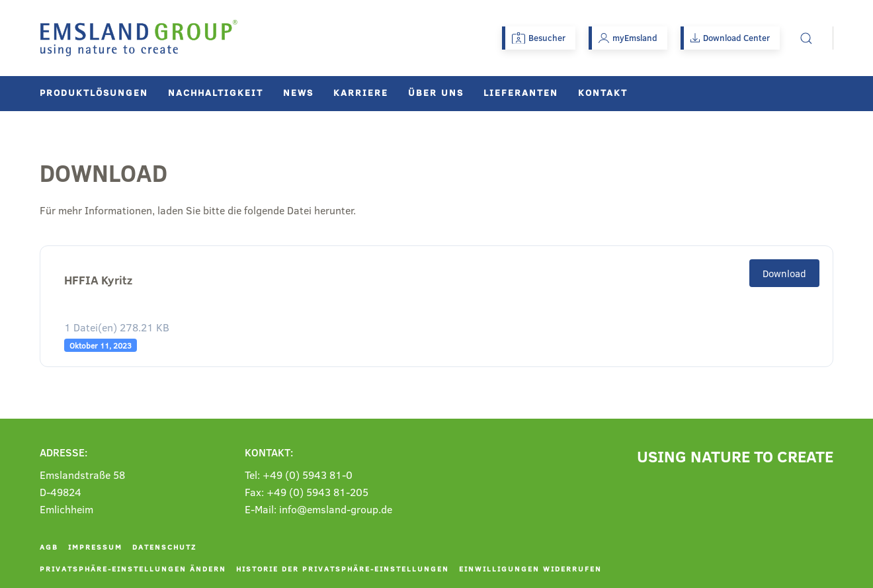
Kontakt (603, 92)
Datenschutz (164, 547)
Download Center (730, 38)
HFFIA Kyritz (98, 280)
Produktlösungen (94, 92)
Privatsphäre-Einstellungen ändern (133, 568)
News (298, 92)
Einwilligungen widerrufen (530, 568)
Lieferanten (521, 92)
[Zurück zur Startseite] (139, 38)
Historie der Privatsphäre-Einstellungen (343, 568)
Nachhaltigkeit (216, 92)
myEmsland (628, 38)
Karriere (361, 92)
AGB (49, 547)
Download (784, 273)
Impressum (95, 547)
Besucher (539, 38)
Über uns (436, 92)
